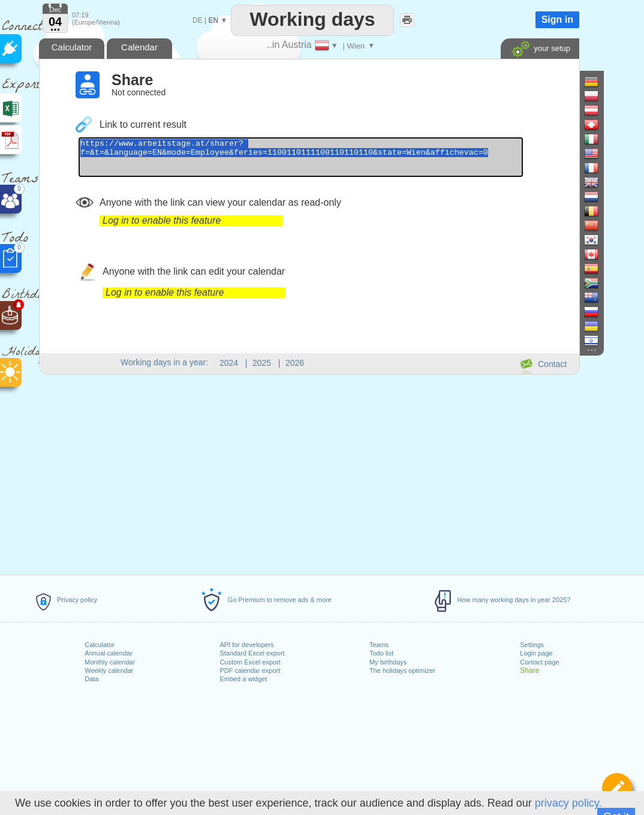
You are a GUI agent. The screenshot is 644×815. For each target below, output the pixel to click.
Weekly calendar (109, 670)
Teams (379, 645)
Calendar (139, 47)
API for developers (247, 645)
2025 (262, 363)
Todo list (381, 653)
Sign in (557, 19)
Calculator (100, 645)
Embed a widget (243, 679)
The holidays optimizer (402, 670)
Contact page (539, 662)
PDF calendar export (250, 670)
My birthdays (388, 662)
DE (198, 20)
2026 (295, 363)
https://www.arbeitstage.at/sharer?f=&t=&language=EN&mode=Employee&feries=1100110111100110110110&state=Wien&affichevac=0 (328, 161)
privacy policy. (568, 803)
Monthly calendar (110, 662)
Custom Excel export (250, 662)
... (55, 26)
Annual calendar (109, 653)
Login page (536, 653)
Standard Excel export (252, 653)
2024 (229, 363)
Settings (532, 645)
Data (91, 679)
